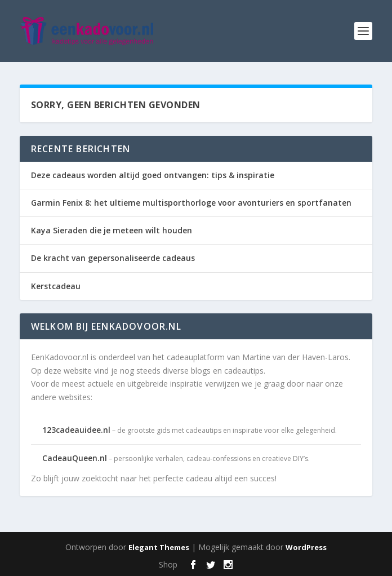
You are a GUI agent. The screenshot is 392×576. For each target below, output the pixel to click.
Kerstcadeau (56, 286)
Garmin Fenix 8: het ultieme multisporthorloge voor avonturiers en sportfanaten (191, 203)
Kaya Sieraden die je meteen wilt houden (112, 230)
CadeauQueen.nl (75, 458)
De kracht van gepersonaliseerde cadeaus (113, 258)
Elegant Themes (159, 547)
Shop (168, 564)
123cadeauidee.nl (76, 430)
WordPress (306, 547)
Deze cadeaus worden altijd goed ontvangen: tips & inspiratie (153, 175)
